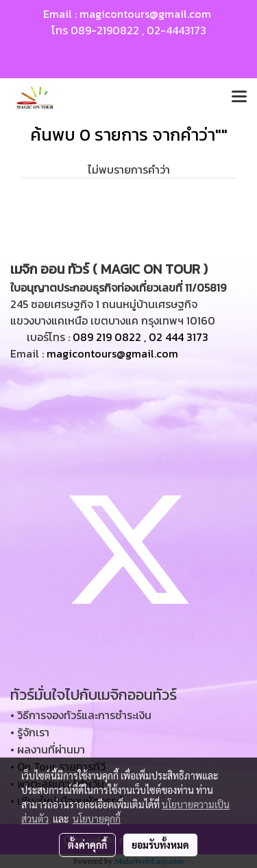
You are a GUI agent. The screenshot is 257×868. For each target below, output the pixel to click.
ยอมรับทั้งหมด (160, 845)
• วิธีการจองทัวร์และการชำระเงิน (81, 715)
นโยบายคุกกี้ (97, 819)
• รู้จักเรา (30, 732)
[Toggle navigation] (239, 97)
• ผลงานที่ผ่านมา (48, 749)
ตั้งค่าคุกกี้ (87, 845)
